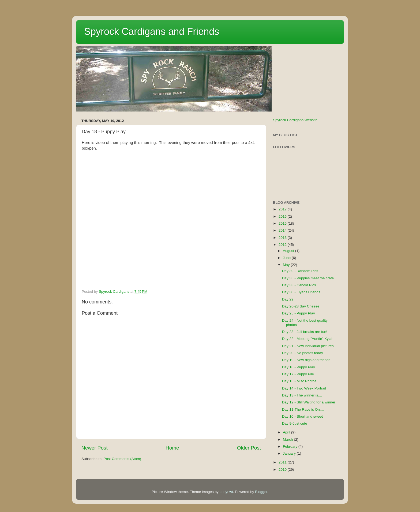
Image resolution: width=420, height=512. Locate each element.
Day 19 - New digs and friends (306, 360)
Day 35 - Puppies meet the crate (308, 278)
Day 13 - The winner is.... (302, 395)
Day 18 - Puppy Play (299, 367)
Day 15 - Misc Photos (299, 381)
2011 (283, 462)
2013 (283, 238)
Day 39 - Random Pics (300, 271)
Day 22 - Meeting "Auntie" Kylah (308, 339)
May (287, 265)
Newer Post (95, 448)
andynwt (226, 492)
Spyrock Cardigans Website (295, 120)
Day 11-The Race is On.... (303, 409)
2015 (283, 223)
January (290, 453)
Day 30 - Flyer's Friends (301, 292)
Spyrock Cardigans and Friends (152, 31)
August (289, 251)
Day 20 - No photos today (303, 353)
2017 (283, 209)
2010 (283, 470)
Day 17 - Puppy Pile (298, 374)
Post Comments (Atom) (122, 459)
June (287, 258)
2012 (283, 245)
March (288, 439)
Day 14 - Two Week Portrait (304, 388)
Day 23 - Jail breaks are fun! (305, 332)
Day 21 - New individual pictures (308, 346)
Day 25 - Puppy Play (299, 313)
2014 (283, 230)
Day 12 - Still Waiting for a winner (309, 402)
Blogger (261, 492)
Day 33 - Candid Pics (299, 285)
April (287, 432)
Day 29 (288, 299)
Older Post (249, 448)
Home (172, 448)
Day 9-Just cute (295, 423)
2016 (283, 216)
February (291, 446)
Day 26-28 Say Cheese (301, 306)
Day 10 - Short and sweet (302, 416)
